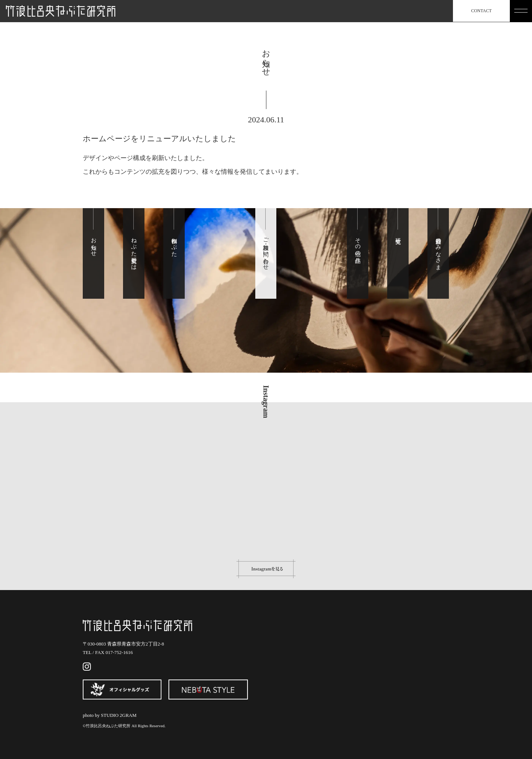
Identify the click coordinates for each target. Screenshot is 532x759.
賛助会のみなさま (439, 250)
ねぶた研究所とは (134, 250)
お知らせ (94, 244)
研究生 (398, 234)
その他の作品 (358, 244)
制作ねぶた (174, 244)
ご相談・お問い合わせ (266, 251)
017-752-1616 (119, 652)
